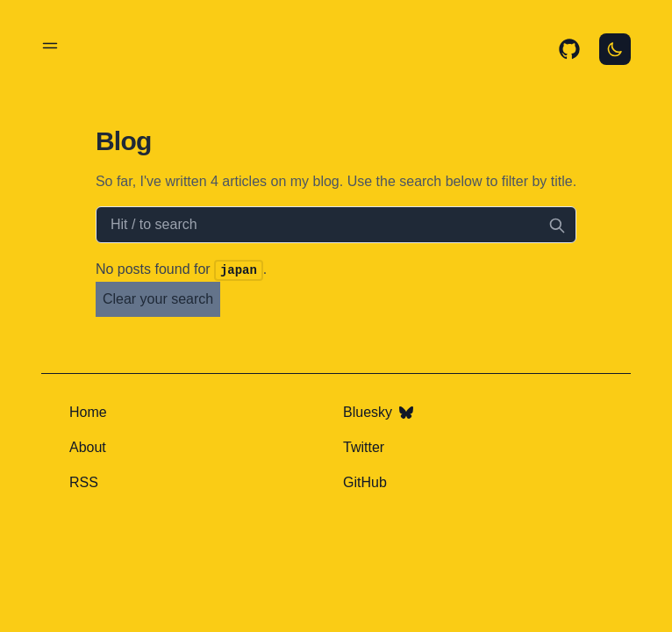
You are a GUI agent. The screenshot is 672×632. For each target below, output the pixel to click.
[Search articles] (336, 225)
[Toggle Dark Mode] (615, 49)
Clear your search (158, 299)
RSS (84, 482)
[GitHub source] (569, 49)
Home (88, 412)
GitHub (365, 482)
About (88, 447)
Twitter (364, 447)
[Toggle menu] (50, 46)
